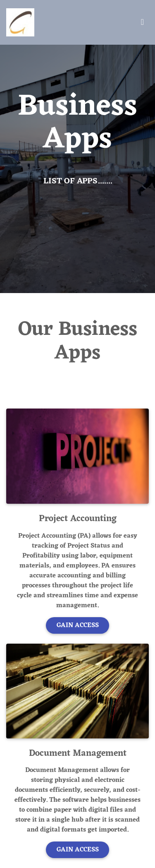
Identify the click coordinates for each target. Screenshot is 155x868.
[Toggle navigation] (142, 22)
